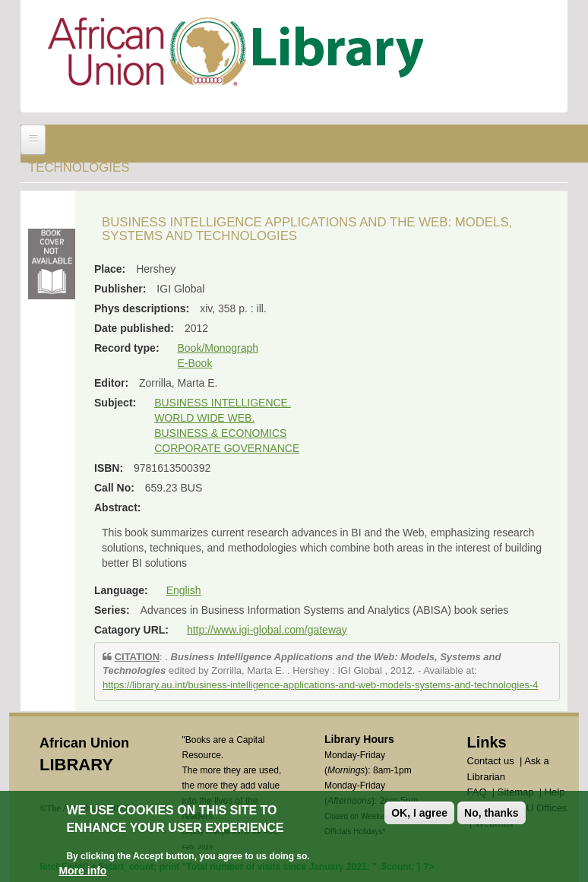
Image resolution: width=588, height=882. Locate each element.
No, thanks (492, 813)
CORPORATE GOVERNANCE (227, 448)
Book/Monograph (218, 348)
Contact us (491, 761)
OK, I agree (419, 813)
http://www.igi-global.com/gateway (267, 630)
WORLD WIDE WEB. (204, 418)
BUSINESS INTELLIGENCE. (223, 403)
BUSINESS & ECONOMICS (220, 433)
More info (82, 871)
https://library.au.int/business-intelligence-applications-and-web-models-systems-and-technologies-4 (320, 685)
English (184, 590)
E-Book (194, 363)
